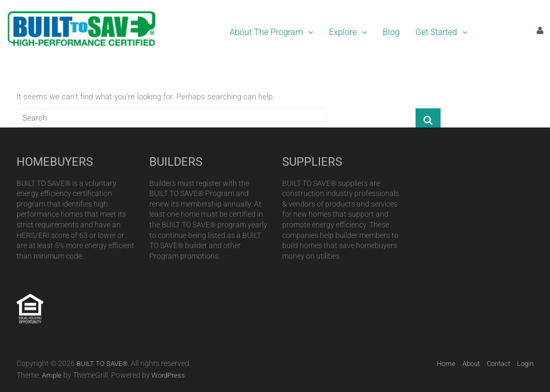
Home (446, 364)
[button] (271, 32)
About (471, 364)
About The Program (271, 32)
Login (525, 364)
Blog (391, 32)
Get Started (441, 32)
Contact (498, 364)
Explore (348, 32)
